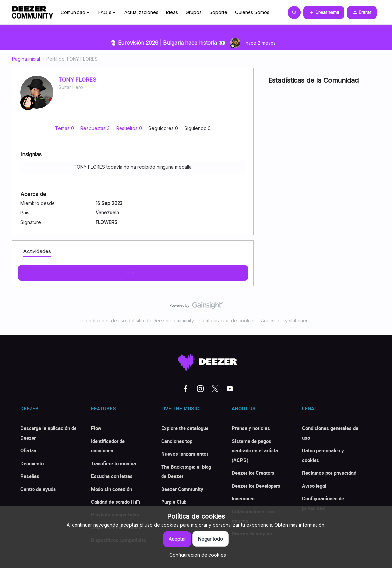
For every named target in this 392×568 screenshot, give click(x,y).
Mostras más (133, 271)
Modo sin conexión (111, 489)
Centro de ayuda (38, 489)
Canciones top (177, 441)
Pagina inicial (26, 59)
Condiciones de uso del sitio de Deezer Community (138, 321)
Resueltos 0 (130, 128)
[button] (324, 12)
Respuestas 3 (96, 128)
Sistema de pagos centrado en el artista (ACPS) (255, 450)
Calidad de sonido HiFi (116, 502)
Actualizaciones (141, 12)
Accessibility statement (285, 321)
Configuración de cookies (228, 321)
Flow (96, 428)
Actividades (37, 251)
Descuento (32, 463)
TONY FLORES (77, 80)
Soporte (218, 12)
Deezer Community (182, 489)
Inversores (243, 498)
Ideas (172, 12)
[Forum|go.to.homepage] (33, 12)
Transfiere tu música (113, 463)
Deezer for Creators (253, 473)
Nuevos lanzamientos (185, 454)
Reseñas (30, 476)
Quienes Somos (252, 12)
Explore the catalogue (185, 428)
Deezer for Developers (256, 486)
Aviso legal (314, 486)
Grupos (194, 12)
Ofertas (28, 450)
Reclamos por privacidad (329, 473)
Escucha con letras (112, 476)
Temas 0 (65, 128)
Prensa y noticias (251, 428)
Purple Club (174, 502)
